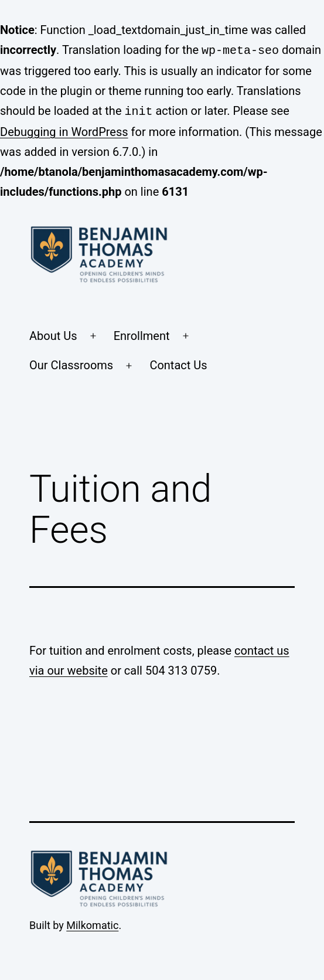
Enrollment (142, 334)
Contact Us (178, 363)
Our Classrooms (71, 363)
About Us (53, 334)
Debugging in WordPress (64, 130)
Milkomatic (92, 923)
